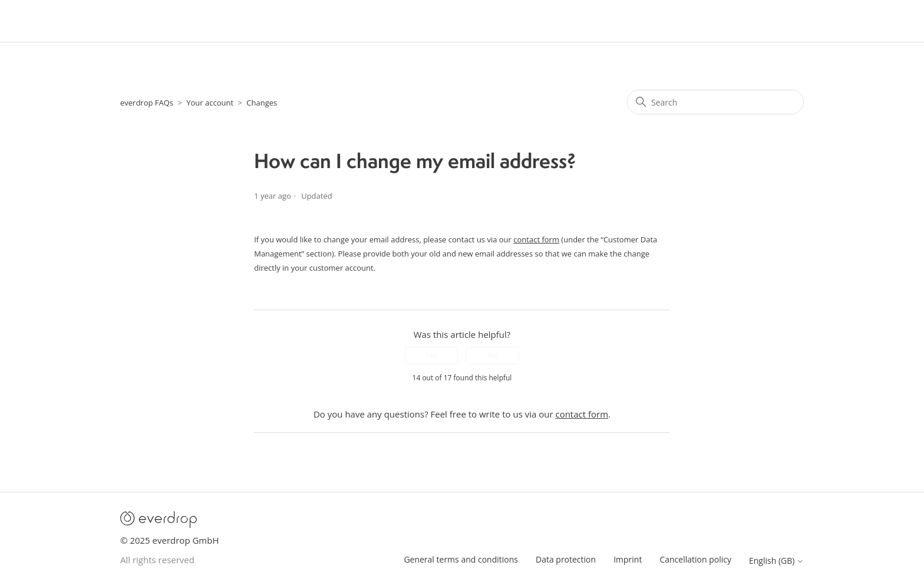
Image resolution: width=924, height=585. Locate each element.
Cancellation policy (695, 559)
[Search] (715, 102)
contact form (536, 239)
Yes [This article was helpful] (431, 355)
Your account (210, 103)
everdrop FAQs (147, 103)
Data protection (566, 559)
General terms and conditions (461, 559)
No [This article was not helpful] (493, 355)
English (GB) (776, 561)
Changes (262, 103)
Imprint (628, 559)
